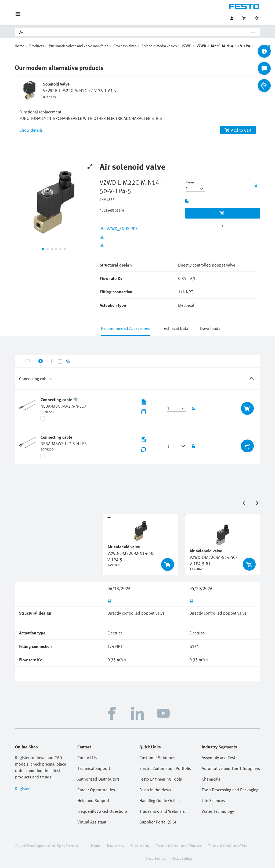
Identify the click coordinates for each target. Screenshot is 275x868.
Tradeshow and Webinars (162, 811)
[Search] (138, 32)
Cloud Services (156, 858)
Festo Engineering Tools (161, 779)
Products (37, 46)
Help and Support (93, 800)
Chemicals (211, 779)
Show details (31, 130)
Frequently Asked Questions (102, 811)
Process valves (125, 46)
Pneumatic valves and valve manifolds (79, 46)
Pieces (190, 182)
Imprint (96, 845)
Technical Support (94, 768)
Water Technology (218, 811)
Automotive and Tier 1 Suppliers (231, 768)
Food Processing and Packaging (230, 790)
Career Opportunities (96, 790)
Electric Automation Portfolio (165, 768)
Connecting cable (56, 400)
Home (19, 46)
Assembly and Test (218, 758)
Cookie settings (182, 858)
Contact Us (87, 758)
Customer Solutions (157, 758)
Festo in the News (155, 790)
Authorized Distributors (98, 779)
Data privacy (116, 845)
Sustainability (140, 845)
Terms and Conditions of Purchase (179, 845)
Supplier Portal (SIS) (158, 822)
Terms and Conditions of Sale (228, 845)
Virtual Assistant (92, 822)
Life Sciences (213, 800)
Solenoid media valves (159, 46)
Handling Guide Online (160, 800)
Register (22, 789)
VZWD (187, 46)
